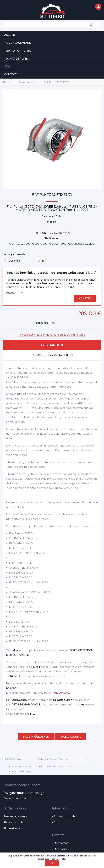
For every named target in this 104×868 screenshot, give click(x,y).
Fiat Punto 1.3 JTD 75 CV (52, 195)
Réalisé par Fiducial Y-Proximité (53, 759)
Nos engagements (16, 816)
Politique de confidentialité (18, 771)
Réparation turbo (14, 822)
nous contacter (62, 693)
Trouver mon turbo (65, 816)
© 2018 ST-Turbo (13, 759)
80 (15, 293)
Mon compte (62, 843)
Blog (56, 822)
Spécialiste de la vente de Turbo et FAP (23, 766)
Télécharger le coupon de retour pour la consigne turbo (52, 335)
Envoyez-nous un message (23, 793)
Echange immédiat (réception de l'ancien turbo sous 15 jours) (51, 273)
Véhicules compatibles (52, 355)
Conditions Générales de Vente (81, 766)
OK (52, 863)
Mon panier (60, 849)
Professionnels (13, 828)
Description (52, 345)
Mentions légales (54, 766)
